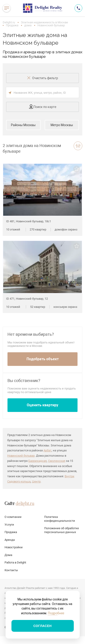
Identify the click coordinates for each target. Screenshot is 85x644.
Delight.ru (9, 22)
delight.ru (25, 504)
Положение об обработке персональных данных (62, 530)
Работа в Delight (15, 562)
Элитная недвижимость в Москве (44, 22)
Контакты (11, 570)
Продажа (12, 25)
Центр (36, 481)
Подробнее (56, 613)
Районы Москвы (23, 125)
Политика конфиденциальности (60, 519)
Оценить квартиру (42, 405)
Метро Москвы (62, 125)
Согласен (42, 626)
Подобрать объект (43, 359)
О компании (13, 517)
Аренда (10, 540)
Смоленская (57, 461)
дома (28, 25)
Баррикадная (38, 461)
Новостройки (14, 547)
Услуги (9, 525)
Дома (8, 555)
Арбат (47, 450)
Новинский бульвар (21, 456)
